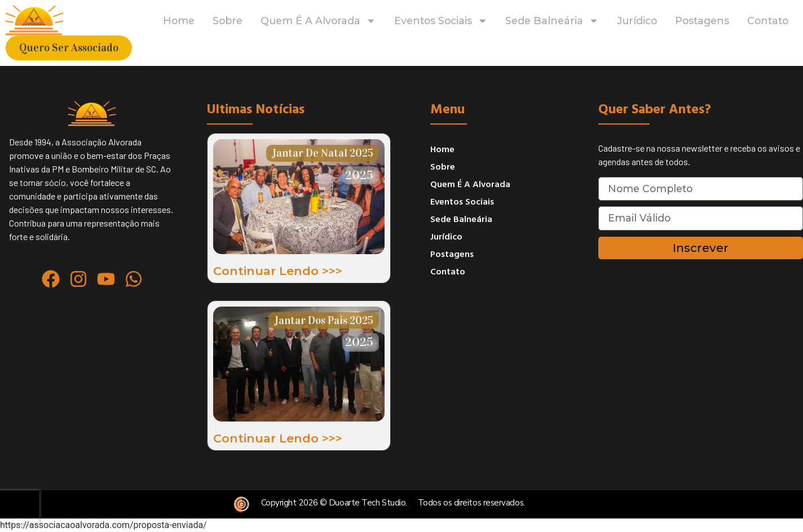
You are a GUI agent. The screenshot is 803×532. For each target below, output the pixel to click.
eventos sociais (441, 21)
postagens (702, 21)
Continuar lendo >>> (278, 271)
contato (768, 21)
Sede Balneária (552, 21)
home (179, 21)
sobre (228, 21)
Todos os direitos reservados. (471, 503)
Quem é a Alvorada (318, 21)
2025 (359, 175)
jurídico (637, 21)
